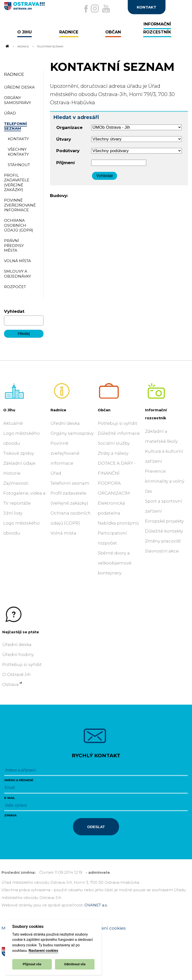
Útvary (64, 139)
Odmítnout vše (75, 964)
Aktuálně (13, 423)
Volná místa (63, 533)
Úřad (56, 473)
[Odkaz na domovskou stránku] (7, 46)
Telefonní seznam (70, 483)
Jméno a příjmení (19, 780)
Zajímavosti (16, 483)
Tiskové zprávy (19, 453)
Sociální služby (114, 443)
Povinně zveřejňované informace (65, 453)
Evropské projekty (164, 521)
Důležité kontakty (164, 531)
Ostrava (10, 684)
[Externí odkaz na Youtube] (106, 8)
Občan (104, 410)
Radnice (23, 46)
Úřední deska (65, 423)
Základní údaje (19, 463)
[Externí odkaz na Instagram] (95, 8)
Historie (12, 473)
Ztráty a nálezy (113, 453)
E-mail (10, 798)
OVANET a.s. (96, 905)
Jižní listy (13, 513)
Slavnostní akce (162, 551)
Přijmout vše (32, 964)
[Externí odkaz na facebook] (86, 9)
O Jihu (9, 410)
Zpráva (10, 815)
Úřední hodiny (18, 654)
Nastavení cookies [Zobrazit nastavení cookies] (106, 928)
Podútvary (68, 151)
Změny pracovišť (163, 541)
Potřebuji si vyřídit (117, 423)
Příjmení (65, 163)
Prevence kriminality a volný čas (165, 481)
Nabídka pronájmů (118, 523)
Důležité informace (119, 433)
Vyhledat (14, 311)
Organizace (69, 127)
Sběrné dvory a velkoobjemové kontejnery (115, 563)
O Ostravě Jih (16, 674)
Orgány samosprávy (72, 433)
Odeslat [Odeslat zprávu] (96, 827)
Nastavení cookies (43, 951)
